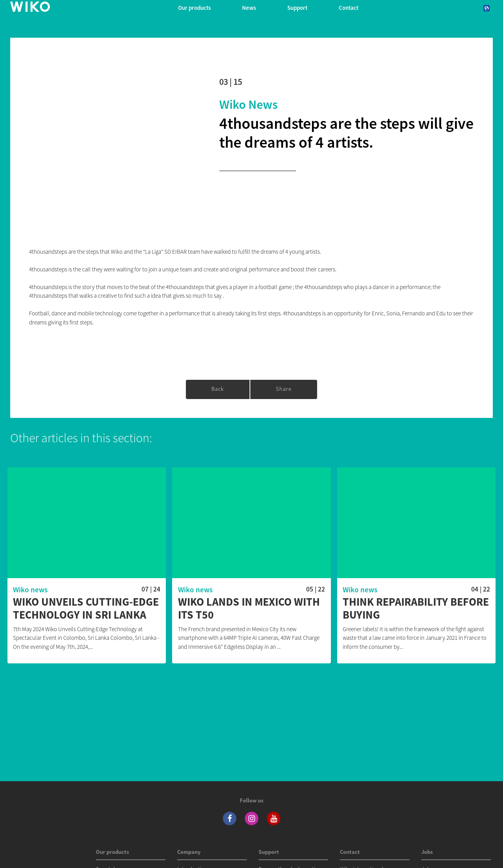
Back (218, 389)
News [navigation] (249, 8)
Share (284, 389)
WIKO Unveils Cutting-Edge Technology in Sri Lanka (86, 609)
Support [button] (297, 8)
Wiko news (249, 104)
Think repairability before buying (416, 609)
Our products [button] (194, 8)
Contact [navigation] (349, 8)
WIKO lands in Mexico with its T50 (249, 609)
